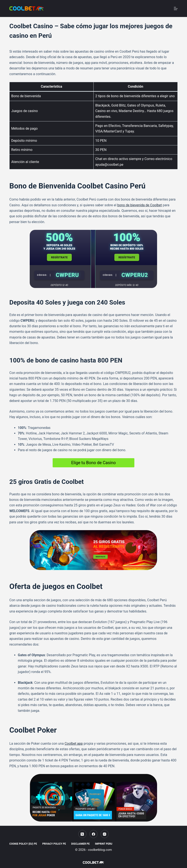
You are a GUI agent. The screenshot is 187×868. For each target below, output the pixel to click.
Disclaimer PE (80, 844)
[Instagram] (105, 834)
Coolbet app (74, 744)
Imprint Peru (104, 844)
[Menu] (176, 8)
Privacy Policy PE (54, 844)
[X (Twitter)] (82, 834)
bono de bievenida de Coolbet (139, 205)
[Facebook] (94, 834)
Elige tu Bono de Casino (93, 463)
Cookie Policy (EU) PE (23, 844)
